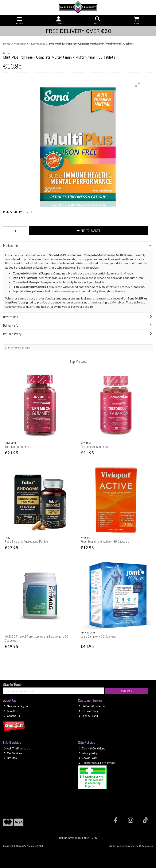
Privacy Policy (88, 753)
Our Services (13, 753)
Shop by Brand (88, 716)
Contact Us (12, 716)
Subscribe (126, 691)
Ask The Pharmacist (17, 749)
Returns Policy (89, 711)
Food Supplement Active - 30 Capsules (105, 542)
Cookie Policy (88, 758)
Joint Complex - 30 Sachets (98, 636)
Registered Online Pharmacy (97, 763)
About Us (11, 711)
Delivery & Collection (93, 706)
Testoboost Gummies (94, 447)
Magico (120, 846)
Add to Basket (88, 231)
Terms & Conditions (92, 749)
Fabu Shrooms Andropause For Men (27, 542)
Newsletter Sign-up (17, 706)
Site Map (10, 758)
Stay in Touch (13, 684)
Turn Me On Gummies (18, 447)
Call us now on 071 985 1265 (78, 838)
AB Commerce (146, 846)
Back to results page (19, 348)
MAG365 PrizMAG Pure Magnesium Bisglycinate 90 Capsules (37, 638)
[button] (137, 85)
